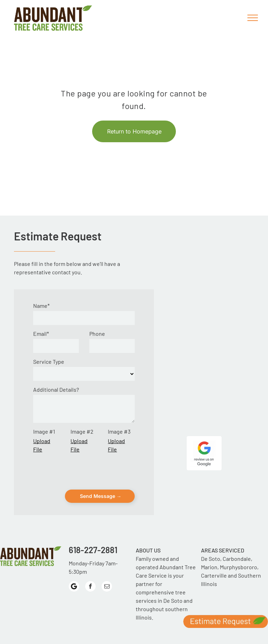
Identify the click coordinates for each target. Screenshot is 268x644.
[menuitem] (42, 617)
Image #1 (44, 431)
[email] (107, 556)
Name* (41, 306)
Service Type (49, 361)
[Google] (74, 556)
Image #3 (119, 431)
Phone (97, 334)
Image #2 (82, 431)
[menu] (253, 18)
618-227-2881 (93, 519)
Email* (41, 334)
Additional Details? (56, 389)
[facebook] (90, 556)
